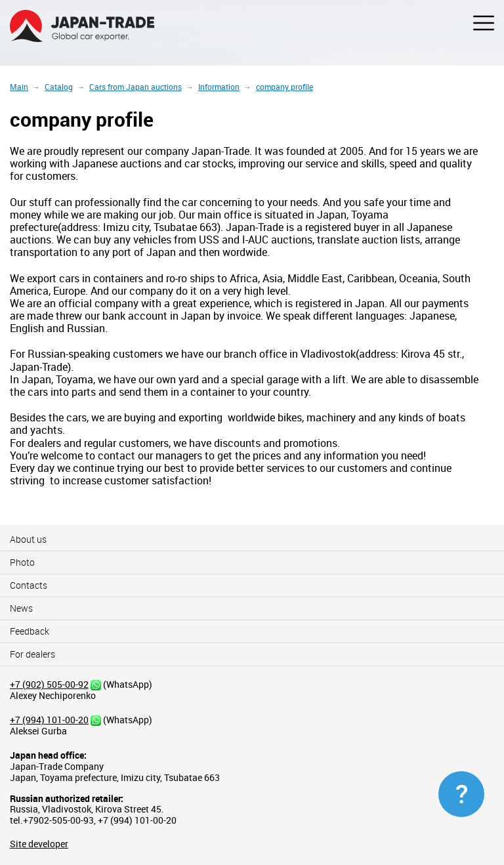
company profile (284, 87)
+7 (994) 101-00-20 (49, 720)
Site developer (39, 844)
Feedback (30, 631)
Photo (22, 562)
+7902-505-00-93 (58, 820)
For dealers (32, 654)
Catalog (59, 87)
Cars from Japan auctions (136, 87)
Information (219, 87)
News (21, 608)
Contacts (29, 585)
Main (19, 87)
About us (28, 539)
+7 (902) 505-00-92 (49, 684)
